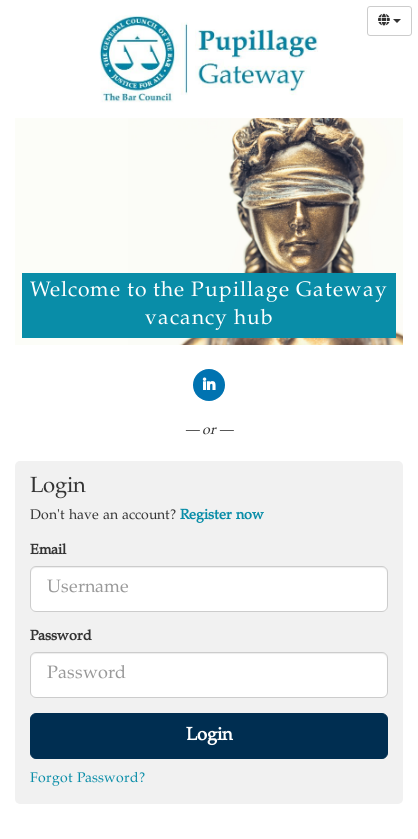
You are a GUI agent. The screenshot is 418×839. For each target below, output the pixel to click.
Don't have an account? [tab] (147, 516)
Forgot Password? (87, 779)
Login (209, 736)
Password (61, 637)
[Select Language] (389, 21)
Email (48, 551)
